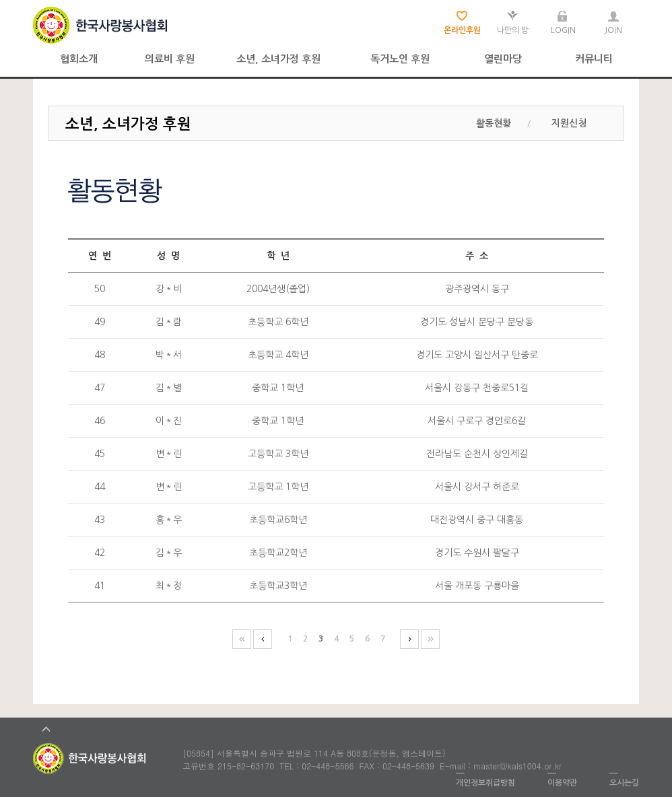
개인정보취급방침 (485, 783)
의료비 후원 (170, 59)
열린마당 (503, 59)
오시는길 (624, 783)
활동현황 (494, 123)
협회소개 (79, 59)
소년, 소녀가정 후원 (278, 59)
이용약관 (562, 783)
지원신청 (569, 123)
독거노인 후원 (400, 59)
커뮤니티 (594, 59)
